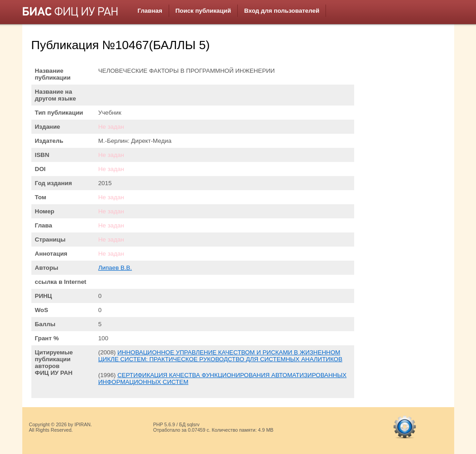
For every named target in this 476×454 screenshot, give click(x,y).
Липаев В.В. (115, 268)
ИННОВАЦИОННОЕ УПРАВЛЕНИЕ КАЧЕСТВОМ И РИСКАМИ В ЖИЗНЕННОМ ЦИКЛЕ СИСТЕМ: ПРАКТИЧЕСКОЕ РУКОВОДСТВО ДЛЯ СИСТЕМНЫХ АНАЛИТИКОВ (220, 356)
